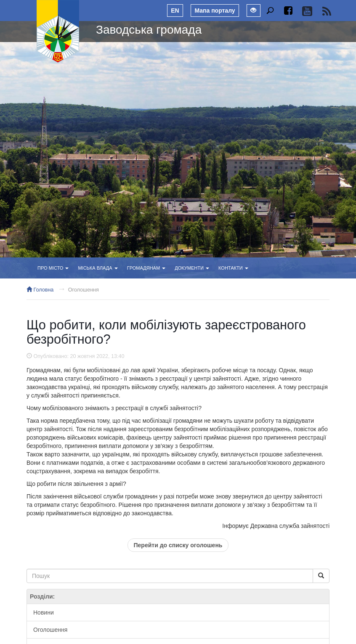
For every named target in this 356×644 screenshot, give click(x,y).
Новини (44, 612)
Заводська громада (149, 30)
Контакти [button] (233, 268)
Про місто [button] (53, 268)
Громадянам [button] (146, 268)
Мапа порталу (215, 11)
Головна (40, 290)
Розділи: (42, 596)
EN (175, 11)
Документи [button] (192, 268)
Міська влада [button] (98, 268)
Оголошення (84, 290)
